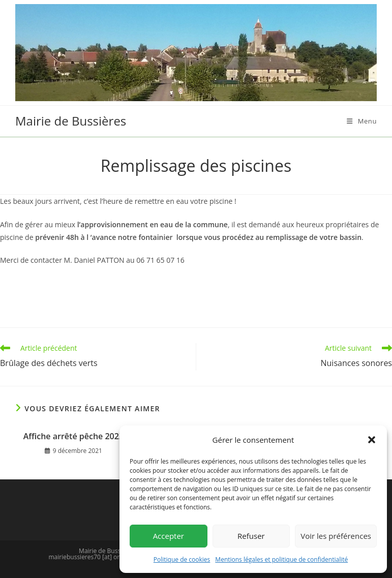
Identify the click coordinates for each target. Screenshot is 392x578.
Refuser (251, 536)
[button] (372, 440)
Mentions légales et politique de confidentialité (281, 559)
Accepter (169, 536)
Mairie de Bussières (71, 121)
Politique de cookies (182, 559)
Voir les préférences (336, 536)
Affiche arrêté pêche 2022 (73, 436)
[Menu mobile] (362, 121)
